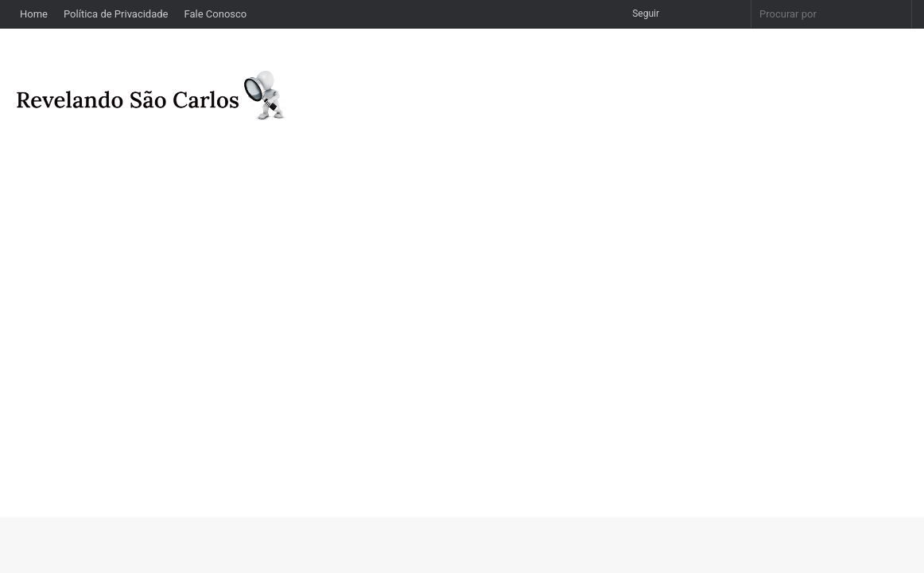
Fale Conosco (216, 14)
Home (34, 14)
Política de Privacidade (116, 14)
